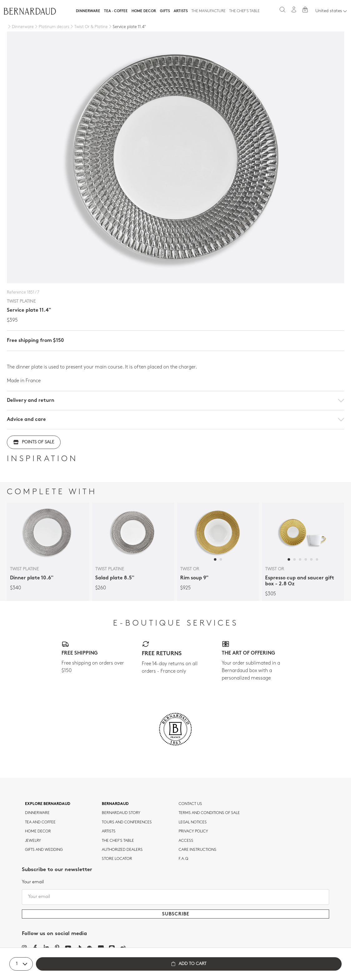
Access (186, 841)
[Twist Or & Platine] (89, 27)
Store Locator (117, 859)
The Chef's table (244, 11)
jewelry (33, 841)
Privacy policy (193, 831)
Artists (181, 11)
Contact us (190, 804)
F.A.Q (183, 859)
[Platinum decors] (52, 27)
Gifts (165, 11)
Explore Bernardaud (48, 804)
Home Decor (144, 11)
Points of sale (34, 442)
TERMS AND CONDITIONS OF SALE (209, 813)
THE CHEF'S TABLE (118, 841)
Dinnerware (88, 11)
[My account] (294, 10)
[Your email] (175, 897)
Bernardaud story (121, 813)
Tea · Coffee (116, 11)
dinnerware (37, 813)
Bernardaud (115, 804)
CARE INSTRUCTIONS (198, 850)
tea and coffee (40, 822)
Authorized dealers (122, 850)
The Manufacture (208, 11)
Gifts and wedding (44, 850)
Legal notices (193, 822)
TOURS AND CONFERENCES (127, 822)
